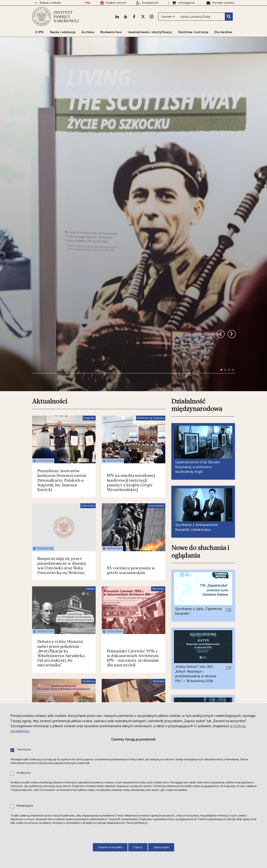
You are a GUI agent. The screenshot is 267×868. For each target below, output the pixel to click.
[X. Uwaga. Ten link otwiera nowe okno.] (142, 20)
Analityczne (24, 773)
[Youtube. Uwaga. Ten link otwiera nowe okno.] (125, 20)
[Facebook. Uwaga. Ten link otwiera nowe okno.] (134, 20)
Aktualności (50, 276)
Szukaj (229, 20)
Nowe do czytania (197, 642)
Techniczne (24, 750)
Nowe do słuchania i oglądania (201, 427)
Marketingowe (25, 806)
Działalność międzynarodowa (197, 280)
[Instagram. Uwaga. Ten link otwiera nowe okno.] (151, 20)
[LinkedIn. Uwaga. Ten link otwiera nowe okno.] (116, 20)
